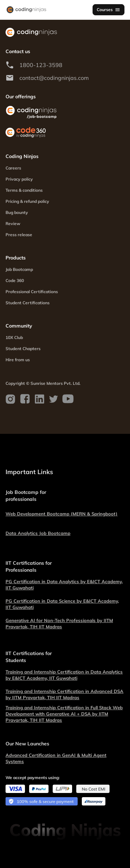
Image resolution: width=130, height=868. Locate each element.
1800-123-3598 (41, 65)
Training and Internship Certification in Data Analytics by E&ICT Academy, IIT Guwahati (64, 675)
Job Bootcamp (19, 269)
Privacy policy (19, 179)
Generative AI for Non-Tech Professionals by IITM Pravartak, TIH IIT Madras (59, 623)
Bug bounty (17, 212)
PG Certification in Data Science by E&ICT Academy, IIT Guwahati (62, 604)
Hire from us (18, 360)
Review (13, 224)
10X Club (14, 337)
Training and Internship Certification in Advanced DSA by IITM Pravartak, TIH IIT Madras (64, 694)
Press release (19, 235)
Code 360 (15, 280)
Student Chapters (23, 349)
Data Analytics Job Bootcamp (38, 533)
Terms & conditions (24, 190)
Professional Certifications (32, 292)
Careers (13, 168)
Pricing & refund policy (27, 201)
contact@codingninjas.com (54, 78)
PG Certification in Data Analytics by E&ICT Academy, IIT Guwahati (64, 585)
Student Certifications (28, 303)
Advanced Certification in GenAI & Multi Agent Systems (56, 758)
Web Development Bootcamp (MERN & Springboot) (62, 514)
